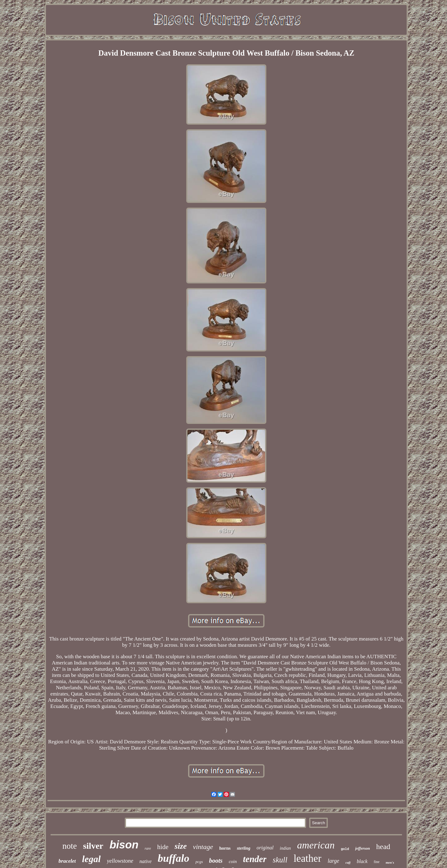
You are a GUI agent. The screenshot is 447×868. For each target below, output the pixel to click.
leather (308, 858)
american (316, 845)
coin (233, 861)
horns (225, 848)
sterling (244, 848)
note (70, 846)
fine (377, 862)
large (333, 861)
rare (148, 848)
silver (93, 846)
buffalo (173, 858)
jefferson (362, 848)
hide (163, 847)
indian (285, 848)
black (362, 861)
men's (390, 862)
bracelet (67, 861)
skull (280, 860)
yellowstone (120, 861)
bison (124, 845)
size (181, 846)
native (145, 861)
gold (345, 849)
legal (91, 859)
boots (216, 861)
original (265, 848)
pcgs (199, 862)
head (383, 847)
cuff (348, 863)
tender (255, 859)
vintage (203, 847)
